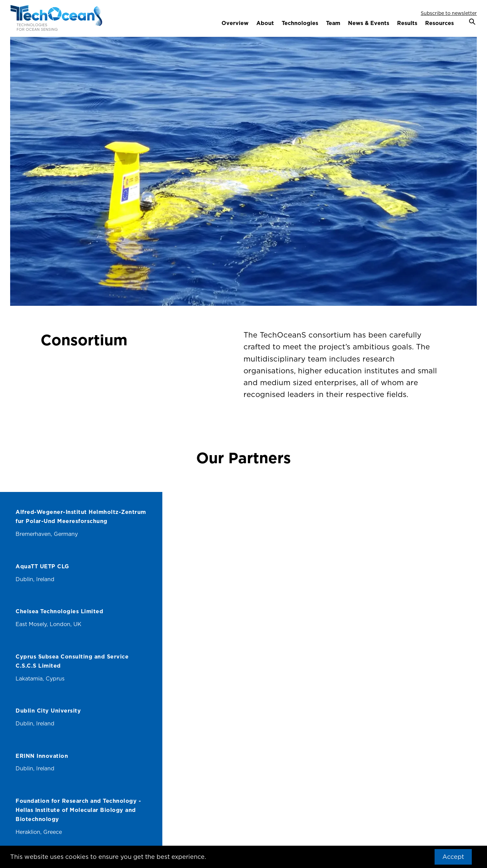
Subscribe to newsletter (449, 13)
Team (333, 23)
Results (407, 23)
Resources (439, 23)
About (265, 23)
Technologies (300, 23)
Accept (453, 857)
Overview (235, 23)
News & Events (369, 23)
